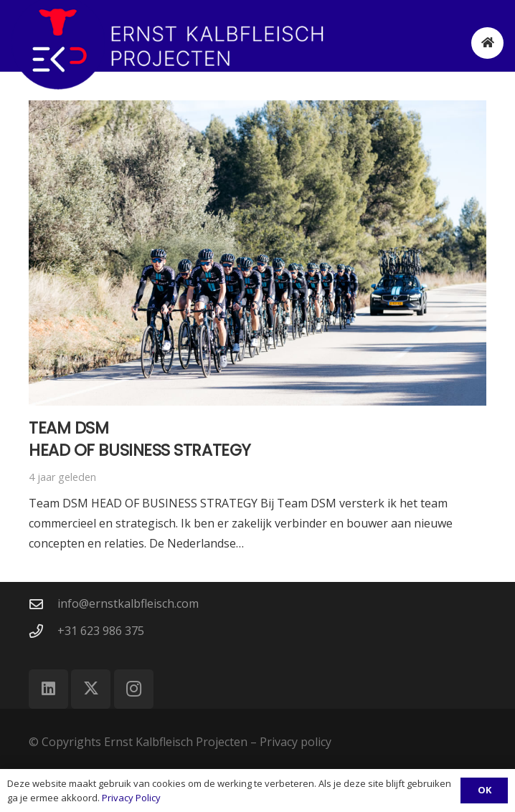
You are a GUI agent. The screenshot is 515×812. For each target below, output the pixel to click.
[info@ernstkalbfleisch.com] (43, 604)
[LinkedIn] (48, 689)
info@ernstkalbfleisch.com (128, 603)
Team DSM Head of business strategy (140, 439)
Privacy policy (296, 742)
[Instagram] (134, 689)
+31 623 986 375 (101, 631)
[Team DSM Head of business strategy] (257, 253)
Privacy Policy (131, 798)
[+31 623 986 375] (43, 631)
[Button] (487, 43)
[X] (91, 689)
